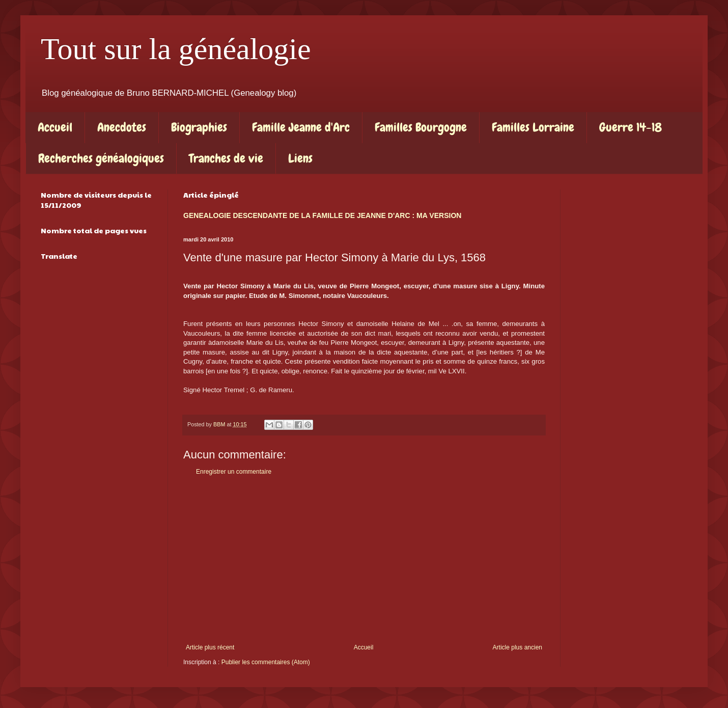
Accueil (55, 127)
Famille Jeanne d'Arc (301, 127)
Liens (300, 158)
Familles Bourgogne (421, 127)
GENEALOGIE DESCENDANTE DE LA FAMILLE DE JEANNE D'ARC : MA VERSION (322, 215)
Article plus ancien (517, 647)
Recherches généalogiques (101, 158)
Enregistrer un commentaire (234, 472)
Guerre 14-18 (631, 127)
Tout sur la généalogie (176, 49)
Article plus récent (210, 647)
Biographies (199, 127)
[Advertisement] (364, 560)
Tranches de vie (226, 158)
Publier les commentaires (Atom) (266, 662)
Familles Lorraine (533, 127)
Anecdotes (122, 127)
